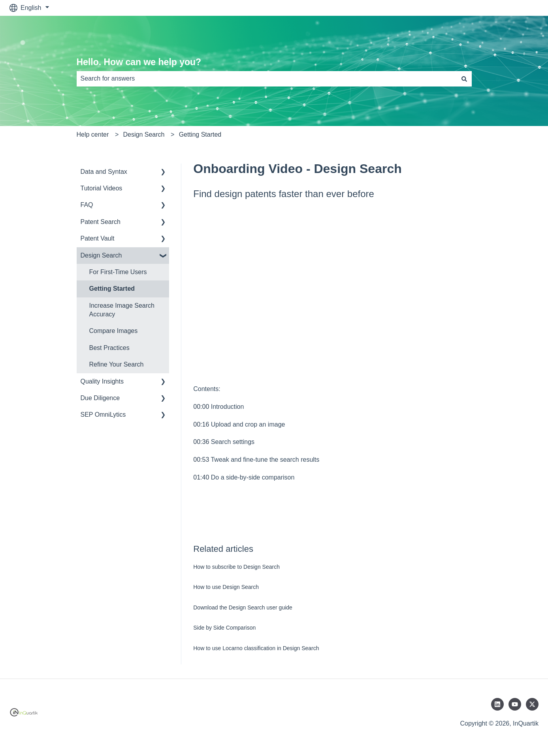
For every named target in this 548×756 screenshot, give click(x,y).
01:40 (201, 477)
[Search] (464, 79)
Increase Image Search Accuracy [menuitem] (122, 310)
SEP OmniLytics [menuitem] (103, 415)
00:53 (201, 460)
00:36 (201, 442)
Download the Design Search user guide (243, 607)
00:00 (201, 407)
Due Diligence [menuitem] (100, 398)
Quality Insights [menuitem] (102, 381)
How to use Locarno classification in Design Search (256, 648)
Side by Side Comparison (224, 628)
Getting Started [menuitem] (112, 289)
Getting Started (200, 134)
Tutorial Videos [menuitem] (102, 188)
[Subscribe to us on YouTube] (515, 704)
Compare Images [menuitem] (114, 331)
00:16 (201, 424)
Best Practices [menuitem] (109, 348)
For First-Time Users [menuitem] (118, 272)
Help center (93, 134)
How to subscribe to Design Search (236, 567)
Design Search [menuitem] (101, 255)
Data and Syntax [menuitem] (104, 172)
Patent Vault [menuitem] (98, 238)
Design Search (144, 134)
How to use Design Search (226, 587)
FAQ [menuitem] (87, 205)
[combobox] (267, 79)
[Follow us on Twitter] (532, 704)
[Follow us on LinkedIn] (497, 704)
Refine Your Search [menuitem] (117, 364)
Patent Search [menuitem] (101, 222)
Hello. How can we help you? (139, 62)
